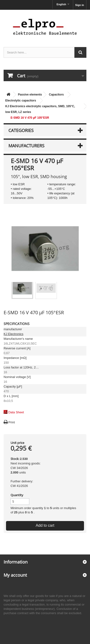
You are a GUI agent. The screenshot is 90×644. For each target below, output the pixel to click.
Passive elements (30, 95)
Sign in (80, 5)
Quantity (17, 495)
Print (12, 422)
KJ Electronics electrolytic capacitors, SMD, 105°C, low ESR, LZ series (40, 109)
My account (15, 575)
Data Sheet (16, 412)
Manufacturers (26, 146)
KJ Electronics (13, 334)
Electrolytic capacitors (21, 101)
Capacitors (56, 95)
